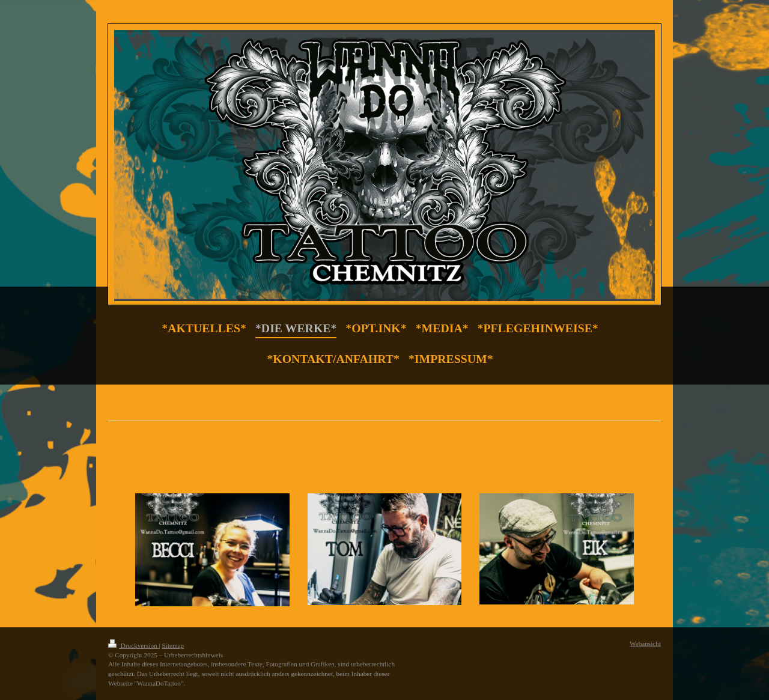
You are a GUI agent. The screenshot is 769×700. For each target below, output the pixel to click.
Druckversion (134, 645)
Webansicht (645, 644)
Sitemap (173, 645)
